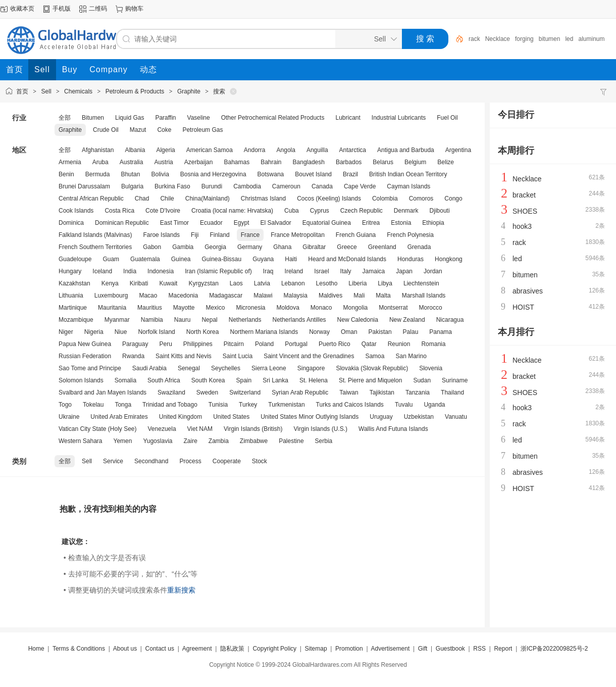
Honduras (410, 259)
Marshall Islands (424, 296)
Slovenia (431, 368)
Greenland (382, 247)
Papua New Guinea (85, 344)
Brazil (350, 174)
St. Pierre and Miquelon (370, 380)
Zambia (219, 441)
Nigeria (94, 332)
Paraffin (165, 118)
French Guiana (356, 235)
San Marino (411, 356)
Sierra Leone (269, 368)
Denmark (406, 211)
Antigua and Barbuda (406, 150)
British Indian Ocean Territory (408, 174)
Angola (286, 150)
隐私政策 (232, 649)
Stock (260, 461)
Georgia (215, 247)
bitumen (550, 39)
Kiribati (139, 283)
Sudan (422, 380)
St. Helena (314, 380)
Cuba (292, 211)
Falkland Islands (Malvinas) (95, 235)
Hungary (70, 271)
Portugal (296, 344)
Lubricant (348, 118)
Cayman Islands (408, 186)
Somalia (125, 380)
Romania (433, 344)
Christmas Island (263, 199)
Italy (346, 271)
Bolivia (160, 174)
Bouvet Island (313, 174)
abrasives (528, 291)
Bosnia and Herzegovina (213, 174)
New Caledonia (358, 320)
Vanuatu (456, 417)
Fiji (195, 235)
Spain (244, 380)
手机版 (62, 9)
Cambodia (247, 186)
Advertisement (391, 649)
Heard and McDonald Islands (347, 259)
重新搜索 (181, 590)
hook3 (522, 226)
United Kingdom (181, 417)
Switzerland (245, 392)
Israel (321, 271)
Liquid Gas (130, 118)
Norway (319, 332)
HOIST (523, 307)
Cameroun (286, 186)
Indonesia (161, 271)
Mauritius (150, 308)
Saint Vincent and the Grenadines (309, 356)
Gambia (183, 247)
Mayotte (184, 308)
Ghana (282, 247)
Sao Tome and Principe (90, 368)
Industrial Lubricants (399, 118)
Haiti (291, 259)
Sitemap (316, 649)
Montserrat (393, 308)
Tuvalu (404, 405)
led (569, 39)
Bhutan (130, 174)
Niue (121, 332)
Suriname (455, 380)
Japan (404, 271)
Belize (446, 162)
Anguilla (317, 150)
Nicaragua (450, 320)
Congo (453, 199)
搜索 (219, 91)
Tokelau (93, 405)
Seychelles (226, 368)
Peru (165, 344)
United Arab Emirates (119, 417)
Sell (46, 91)
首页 (22, 91)
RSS (479, 649)
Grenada (419, 247)
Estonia (401, 223)
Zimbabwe (254, 441)
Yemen (123, 441)
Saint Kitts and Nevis (184, 356)
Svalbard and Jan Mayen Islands (102, 392)
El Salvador (275, 223)
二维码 (98, 9)
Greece (347, 247)
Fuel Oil (447, 118)
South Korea (208, 380)
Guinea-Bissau (221, 259)
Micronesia (250, 308)
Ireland (294, 271)
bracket (524, 195)
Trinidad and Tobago (170, 405)
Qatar (369, 344)
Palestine (291, 441)
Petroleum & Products (135, 91)
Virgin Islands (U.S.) (321, 429)
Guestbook (450, 649)
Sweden (207, 392)
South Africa (164, 380)
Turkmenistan (286, 405)
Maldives (330, 296)
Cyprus (320, 211)
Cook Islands (76, 211)
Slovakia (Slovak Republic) (372, 368)
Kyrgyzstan (203, 283)
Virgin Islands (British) (253, 429)
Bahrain (271, 162)
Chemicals (78, 91)
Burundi (212, 186)
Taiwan (349, 392)
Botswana (271, 174)
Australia (132, 162)
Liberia (357, 283)
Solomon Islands (81, 380)
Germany (250, 247)
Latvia (262, 283)
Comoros (421, 199)
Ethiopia (433, 223)
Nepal (209, 320)
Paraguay (135, 344)
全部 (65, 118)
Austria (163, 162)
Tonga (123, 405)
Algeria (165, 150)
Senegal (189, 368)
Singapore (311, 368)
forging (524, 39)
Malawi (263, 296)
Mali (359, 296)
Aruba (100, 162)
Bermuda (98, 174)
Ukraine (69, 417)
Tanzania (418, 392)
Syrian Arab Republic (300, 392)
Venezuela (162, 429)
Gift (423, 649)
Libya (385, 283)
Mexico (215, 308)
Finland (219, 235)
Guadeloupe (75, 259)
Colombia (385, 199)
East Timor (174, 223)
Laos (236, 283)
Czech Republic (362, 211)
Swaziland (171, 392)
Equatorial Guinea (327, 223)
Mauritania (112, 308)
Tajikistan (382, 392)
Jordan (433, 271)
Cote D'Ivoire (163, 211)
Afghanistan (98, 150)
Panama (441, 332)
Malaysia (296, 296)
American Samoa (210, 150)
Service (113, 461)
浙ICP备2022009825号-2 (554, 649)
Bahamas (237, 162)
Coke (164, 130)
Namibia (152, 320)
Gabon (152, 247)
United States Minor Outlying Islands (310, 417)
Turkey (248, 405)
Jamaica (374, 271)
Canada (322, 186)
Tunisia (218, 405)
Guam (111, 259)
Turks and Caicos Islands (350, 405)
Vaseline (199, 118)
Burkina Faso (172, 186)
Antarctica (353, 150)
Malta (383, 296)
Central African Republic (91, 199)
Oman (349, 332)
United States (231, 417)
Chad (142, 199)
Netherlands (245, 320)
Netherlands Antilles (299, 320)
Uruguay (381, 417)
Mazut (138, 130)
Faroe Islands (161, 235)
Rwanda (133, 356)
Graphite (189, 91)
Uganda (434, 405)
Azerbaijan (199, 162)
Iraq (268, 271)
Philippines (198, 344)
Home (36, 649)
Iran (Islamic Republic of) (218, 271)
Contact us (160, 649)
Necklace (498, 39)
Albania (135, 150)
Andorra (255, 150)
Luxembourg (111, 296)
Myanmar (117, 320)
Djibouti (440, 211)
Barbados (349, 162)
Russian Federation (85, 356)
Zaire (190, 441)
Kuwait (168, 283)
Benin (66, 174)
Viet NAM (200, 429)
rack (474, 39)
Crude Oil (106, 130)
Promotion (349, 649)
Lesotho (327, 283)
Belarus (383, 162)
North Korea (203, 332)
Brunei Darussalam (84, 186)
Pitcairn (234, 344)
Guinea (181, 259)
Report (503, 649)
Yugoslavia (158, 441)
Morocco (431, 308)
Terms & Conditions (79, 649)
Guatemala (145, 259)
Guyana (263, 259)
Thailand (452, 392)
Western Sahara (81, 441)
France (250, 235)
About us (125, 649)
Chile (167, 199)
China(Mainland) (208, 199)
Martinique (73, 308)
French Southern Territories (95, 247)
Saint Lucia (238, 356)
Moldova (288, 308)
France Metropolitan (298, 235)
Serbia (324, 441)
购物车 (134, 9)
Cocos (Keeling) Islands (329, 199)
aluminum (591, 39)
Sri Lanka (275, 380)
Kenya (110, 283)
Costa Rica (119, 211)
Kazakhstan (74, 283)
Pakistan (380, 332)
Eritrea (371, 223)
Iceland (102, 271)
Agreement (197, 649)
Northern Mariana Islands (264, 332)
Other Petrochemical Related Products (273, 118)
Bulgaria (132, 186)
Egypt (242, 223)
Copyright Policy (274, 649)
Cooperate (227, 461)
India (130, 271)
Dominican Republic (122, 223)
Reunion (399, 344)
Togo (65, 405)
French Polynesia (410, 235)
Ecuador (211, 223)
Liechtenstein (421, 283)
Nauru (183, 320)
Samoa (375, 356)
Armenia (70, 162)
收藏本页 (22, 9)
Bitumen (93, 118)
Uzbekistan (419, 417)
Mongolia (356, 308)
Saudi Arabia (149, 368)
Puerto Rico (335, 344)
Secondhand (151, 461)
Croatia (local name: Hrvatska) (232, 211)
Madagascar (226, 296)
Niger (66, 332)
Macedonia (183, 296)
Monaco (321, 308)
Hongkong (449, 259)
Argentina (458, 150)
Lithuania (71, 296)
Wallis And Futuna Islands (393, 429)
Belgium (415, 162)
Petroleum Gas (202, 130)
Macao (148, 296)
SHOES (525, 211)
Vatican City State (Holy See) (98, 429)
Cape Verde (360, 186)
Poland (264, 344)
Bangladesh (309, 162)
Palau (411, 332)
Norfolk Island (156, 332)
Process (190, 461)
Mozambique (76, 320)
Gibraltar (314, 247)
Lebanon (293, 283)
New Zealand (407, 320)
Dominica (71, 223)
